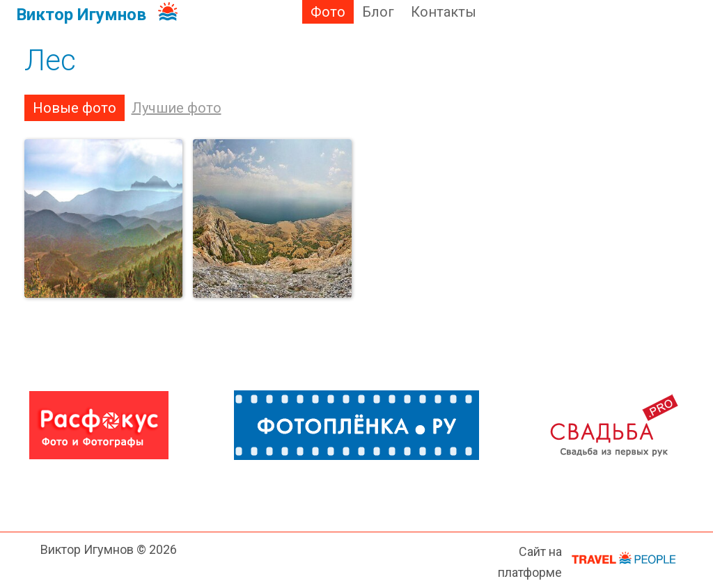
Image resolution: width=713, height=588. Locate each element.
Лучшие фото (177, 108)
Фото (328, 12)
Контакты (444, 12)
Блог (378, 12)
